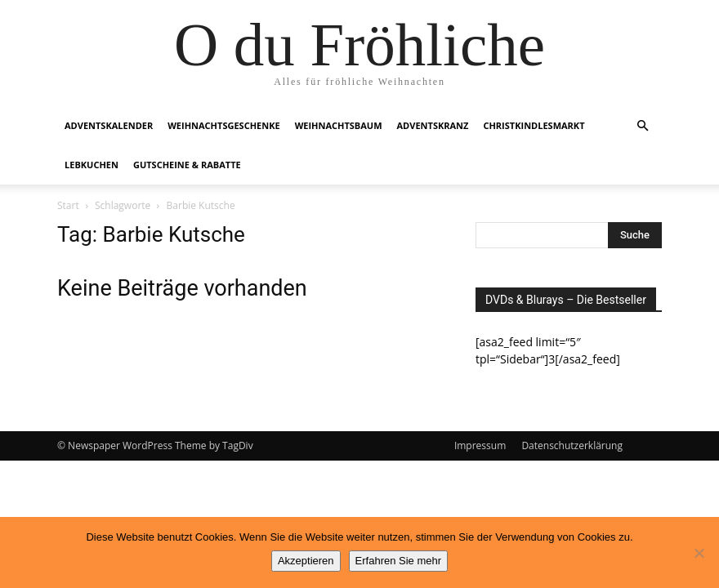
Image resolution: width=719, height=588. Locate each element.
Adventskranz (433, 125)
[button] (642, 126)
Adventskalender (109, 125)
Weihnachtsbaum (339, 125)
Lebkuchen (92, 165)
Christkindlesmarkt (534, 125)
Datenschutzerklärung (572, 445)
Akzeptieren (306, 561)
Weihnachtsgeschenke (223, 125)
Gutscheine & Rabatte (187, 165)
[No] (699, 553)
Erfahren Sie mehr (399, 561)
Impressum (480, 445)
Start (68, 205)
